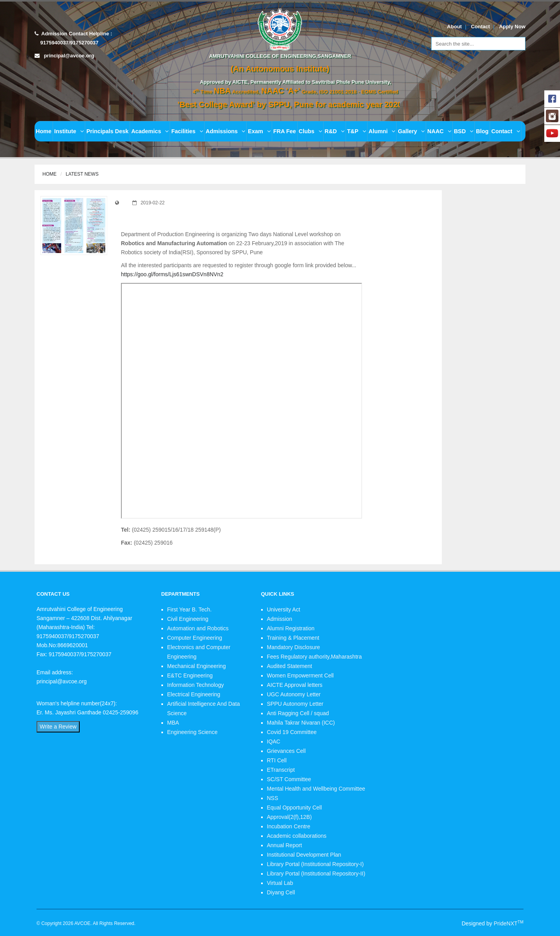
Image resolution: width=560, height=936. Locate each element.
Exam (259, 131)
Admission (280, 619)
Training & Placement (293, 638)
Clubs (310, 131)
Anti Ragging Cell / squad (298, 713)
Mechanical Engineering (197, 666)
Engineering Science (192, 732)
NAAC (439, 131)
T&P (357, 131)
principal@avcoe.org (69, 56)
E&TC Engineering (190, 675)
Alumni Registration (291, 628)
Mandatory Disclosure (294, 647)
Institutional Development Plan (304, 855)
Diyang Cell (281, 892)
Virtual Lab (280, 883)
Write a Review (58, 727)
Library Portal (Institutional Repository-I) (316, 864)
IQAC (274, 741)
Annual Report (285, 845)
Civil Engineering (188, 619)
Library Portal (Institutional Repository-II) (316, 874)
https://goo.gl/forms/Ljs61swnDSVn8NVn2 (172, 274)
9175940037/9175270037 (69, 43)
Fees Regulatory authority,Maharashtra (315, 657)
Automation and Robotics (198, 628)
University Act (284, 609)
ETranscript (281, 770)
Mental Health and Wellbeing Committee (316, 789)
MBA (173, 723)
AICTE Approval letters (295, 685)
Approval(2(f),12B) (289, 817)
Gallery (411, 131)
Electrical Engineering (194, 694)
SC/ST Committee (289, 779)
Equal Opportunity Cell (295, 808)
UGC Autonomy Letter (294, 694)
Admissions (226, 131)
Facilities (187, 131)
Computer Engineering (195, 638)
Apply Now (512, 27)
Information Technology (196, 685)
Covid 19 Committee (292, 732)
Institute (69, 131)
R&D (335, 131)
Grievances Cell (286, 751)
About (454, 27)
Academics (150, 131)
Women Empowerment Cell (300, 675)
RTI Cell (277, 760)
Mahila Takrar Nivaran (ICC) (301, 723)
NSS (273, 798)
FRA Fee (285, 131)
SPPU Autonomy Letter (295, 704)
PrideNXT (509, 923)
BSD (464, 131)
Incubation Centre (289, 826)
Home (44, 131)
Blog (482, 131)
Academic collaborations (297, 836)
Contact (480, 27)
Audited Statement (290, 666)
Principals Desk (107, 131)
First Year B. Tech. (189, 609)
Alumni (382, 131)
